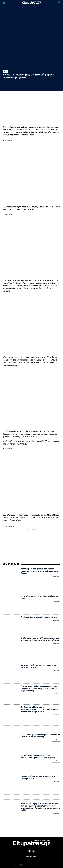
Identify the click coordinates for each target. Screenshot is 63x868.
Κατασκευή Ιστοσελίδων (33, 865)
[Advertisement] (31, 545)
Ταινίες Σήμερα (31, 857)
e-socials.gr (46, 865)
